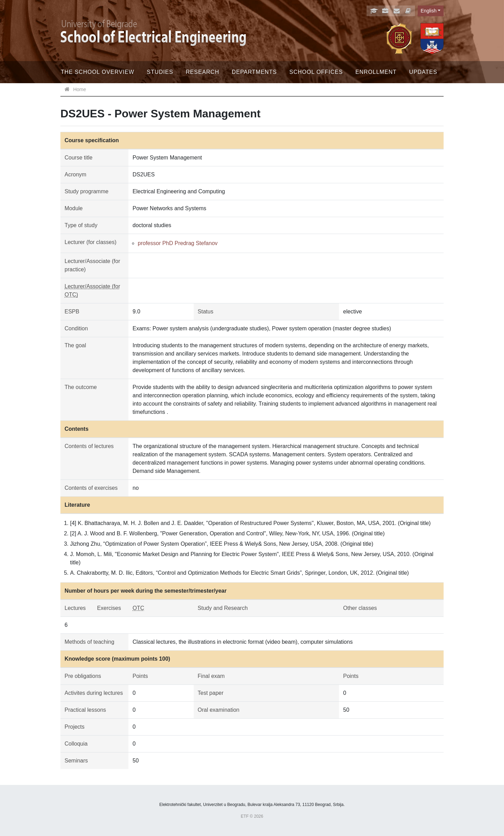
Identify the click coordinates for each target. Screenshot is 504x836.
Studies (160, 72)
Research (202, 72)
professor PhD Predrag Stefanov (178, 243)
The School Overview (98, 72)
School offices (316, 72)
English (429, 11)
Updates (423, 72)
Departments (254, 72)
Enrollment (376, 72)
